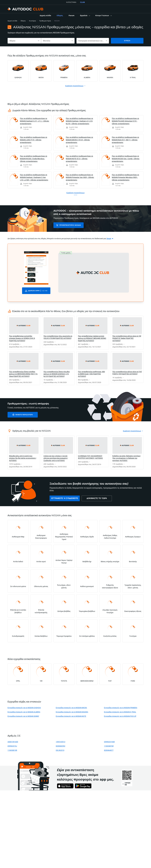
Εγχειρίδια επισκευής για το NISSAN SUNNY (23, 716)
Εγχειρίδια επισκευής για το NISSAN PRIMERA (121, 708)
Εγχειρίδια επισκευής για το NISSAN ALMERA (24, 712)
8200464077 (109, 750)
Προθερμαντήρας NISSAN (70, 225)
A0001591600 (13, 742)
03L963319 (60, 750)
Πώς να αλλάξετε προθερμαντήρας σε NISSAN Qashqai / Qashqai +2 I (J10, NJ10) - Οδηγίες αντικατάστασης (79, 121)
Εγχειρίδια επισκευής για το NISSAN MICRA (71, 708)
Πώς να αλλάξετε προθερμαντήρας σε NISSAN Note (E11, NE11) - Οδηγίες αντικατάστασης (125, 140)
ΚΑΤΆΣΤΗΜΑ (71, 2)
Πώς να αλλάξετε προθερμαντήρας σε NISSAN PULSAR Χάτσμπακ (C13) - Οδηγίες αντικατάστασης (125, 121)
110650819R (12, 750)
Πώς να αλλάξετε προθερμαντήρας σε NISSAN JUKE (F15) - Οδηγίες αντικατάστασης (34, 140)
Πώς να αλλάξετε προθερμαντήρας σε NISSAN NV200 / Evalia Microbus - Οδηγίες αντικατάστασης (34, 159)
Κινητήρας (33, 21)
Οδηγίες (23, 21)
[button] (85, 16)
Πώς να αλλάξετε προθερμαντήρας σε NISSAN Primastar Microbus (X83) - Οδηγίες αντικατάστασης (125, 177)
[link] (45, 16)
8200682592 (61, 746)
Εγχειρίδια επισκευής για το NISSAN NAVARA (72, 712)
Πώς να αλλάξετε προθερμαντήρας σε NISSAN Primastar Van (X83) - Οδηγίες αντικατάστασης (80, 177)
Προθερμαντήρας (45, 21)
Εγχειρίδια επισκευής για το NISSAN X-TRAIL (120, 712)
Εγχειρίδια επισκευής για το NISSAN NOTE (71, 716)
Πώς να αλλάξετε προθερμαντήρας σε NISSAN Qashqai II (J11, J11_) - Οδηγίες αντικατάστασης (35, 121)
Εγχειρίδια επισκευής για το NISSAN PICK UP (120, 716)
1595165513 (61, 742)
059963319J (12, 746)
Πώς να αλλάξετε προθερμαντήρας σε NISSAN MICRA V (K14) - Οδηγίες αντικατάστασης (79, 140)
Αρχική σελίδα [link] (12, 21)
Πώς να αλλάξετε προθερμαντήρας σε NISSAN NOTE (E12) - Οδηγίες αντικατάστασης (79, 159)
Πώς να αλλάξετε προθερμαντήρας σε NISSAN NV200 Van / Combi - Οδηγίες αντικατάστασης (126, 159)
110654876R (109, 746)
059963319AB (109, 742)
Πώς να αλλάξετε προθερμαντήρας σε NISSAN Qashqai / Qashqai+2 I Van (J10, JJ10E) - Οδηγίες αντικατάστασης (34, 177)
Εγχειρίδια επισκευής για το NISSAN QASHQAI (24, 708)
